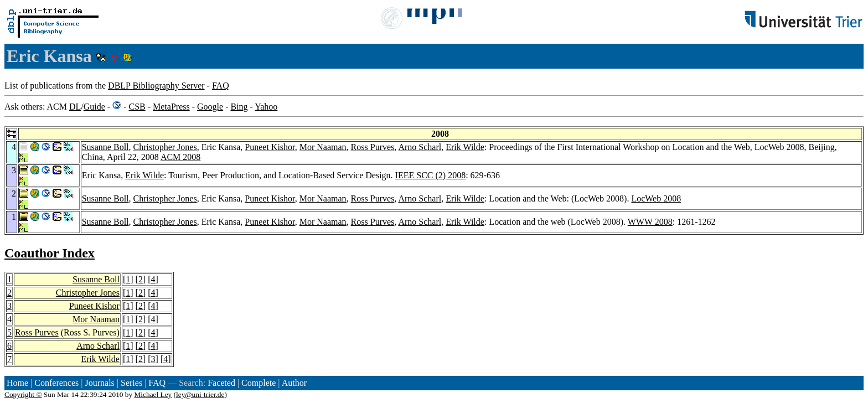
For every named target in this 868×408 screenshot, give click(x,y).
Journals (99, 383)
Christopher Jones (165, 147)
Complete (259, 383)
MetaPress (171, 107)
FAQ (221, 86)
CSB (137, 107)
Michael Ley (153, 394)
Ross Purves (373, 147)
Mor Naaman (323, 147)
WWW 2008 (650, 222)
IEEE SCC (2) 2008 (431, 175)
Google (210, 107)
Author (294, 383)
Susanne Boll (105, 147)
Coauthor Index (50, 253)
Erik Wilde (465, 147)
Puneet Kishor (270, 147)
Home (17, 383)
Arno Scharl (420, 147)
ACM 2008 (180, 157)
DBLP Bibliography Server (156, 86)
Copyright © (23, 394)
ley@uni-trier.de (200, 394)
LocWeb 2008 (656, 198)
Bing (239, 107)
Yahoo (266, 107)
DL (75, 107)
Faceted (221, 383)
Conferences (56, 383)
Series (131, 383)
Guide (94, 107)
